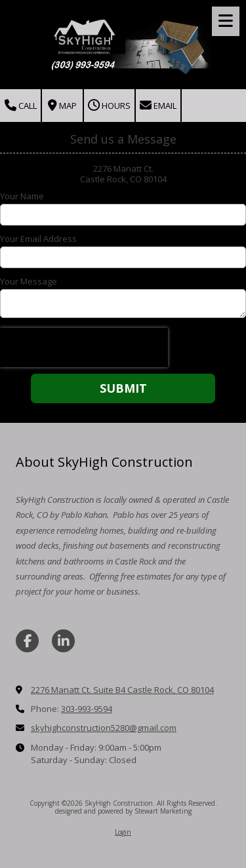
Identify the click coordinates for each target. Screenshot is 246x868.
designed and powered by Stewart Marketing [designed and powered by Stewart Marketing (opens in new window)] (123, 811)
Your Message (29, 281)
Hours (109, 106)
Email (158, 106)
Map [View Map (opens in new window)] (62, 106)
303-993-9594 (87, 709)
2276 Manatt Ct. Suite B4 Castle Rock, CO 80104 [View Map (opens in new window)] (122, 690)
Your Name (22, 196)
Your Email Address (38, 239)
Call (21, 106)
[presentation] (84, 347)
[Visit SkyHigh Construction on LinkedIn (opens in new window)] (63, 641)
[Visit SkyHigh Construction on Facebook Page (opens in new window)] (27, 641)
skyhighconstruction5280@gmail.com (104, 728)
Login (123, 832)
